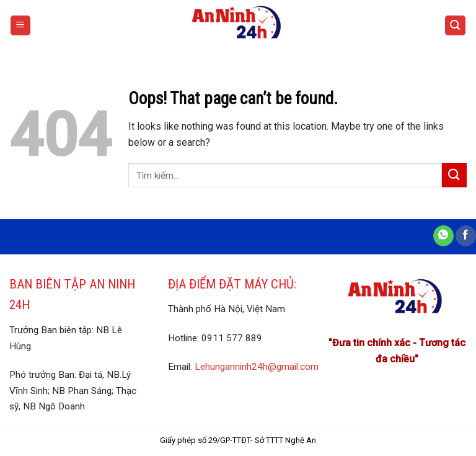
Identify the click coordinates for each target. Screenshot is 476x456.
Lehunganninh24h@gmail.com (257, 367)
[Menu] (21, 26)
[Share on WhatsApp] (443, 236)
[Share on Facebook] (466, 236)
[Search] (456, 26)
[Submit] (454, 175)
